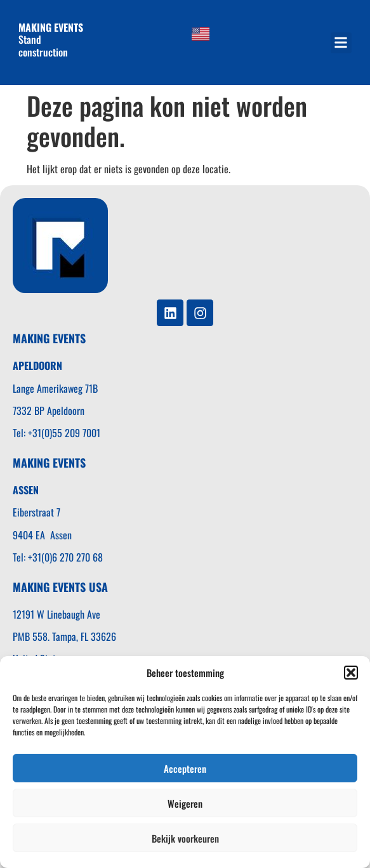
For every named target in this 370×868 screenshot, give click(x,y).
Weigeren (185, 803)
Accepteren (185, 768)
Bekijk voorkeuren (185, 838)
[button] (351, 673)
